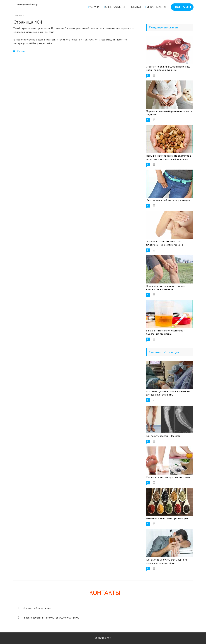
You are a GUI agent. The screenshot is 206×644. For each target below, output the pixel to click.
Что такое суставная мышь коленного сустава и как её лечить (168, 393)
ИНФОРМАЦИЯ (156, 7)
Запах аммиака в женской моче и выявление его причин (166, 332)
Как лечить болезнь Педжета (163, 436)
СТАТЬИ (135, 7)
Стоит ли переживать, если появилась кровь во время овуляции (168, 68)
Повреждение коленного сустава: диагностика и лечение (166, 288)
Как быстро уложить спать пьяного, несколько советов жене (167, 561)
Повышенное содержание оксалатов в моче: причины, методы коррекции (169, 157)
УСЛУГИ (94, 7)
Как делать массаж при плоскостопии (168, 477)
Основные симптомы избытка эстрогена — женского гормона (165, 243)
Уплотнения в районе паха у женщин (168, 200)
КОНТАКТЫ (182, 7)
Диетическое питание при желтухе (167, 519)
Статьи (21, 51)
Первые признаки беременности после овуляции (169, 113)
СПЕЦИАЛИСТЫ (114, 7)
